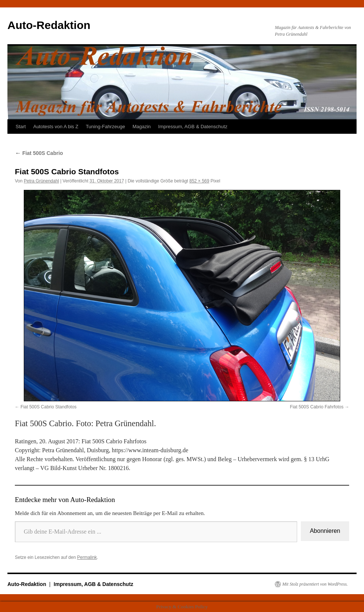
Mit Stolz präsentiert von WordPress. (315, 584)
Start (21, 127)
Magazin (142, 127)
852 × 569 (199, 181)
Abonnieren (325, 531)
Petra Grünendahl (41, 181)
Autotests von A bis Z (56, 127)
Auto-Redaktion (49, 25)
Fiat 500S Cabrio (39, 153)
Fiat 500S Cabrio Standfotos (48, 407)
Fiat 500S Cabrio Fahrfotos (317, 407)
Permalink (87, 557)
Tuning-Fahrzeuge (105, 127)
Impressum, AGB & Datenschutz (193, 127)
